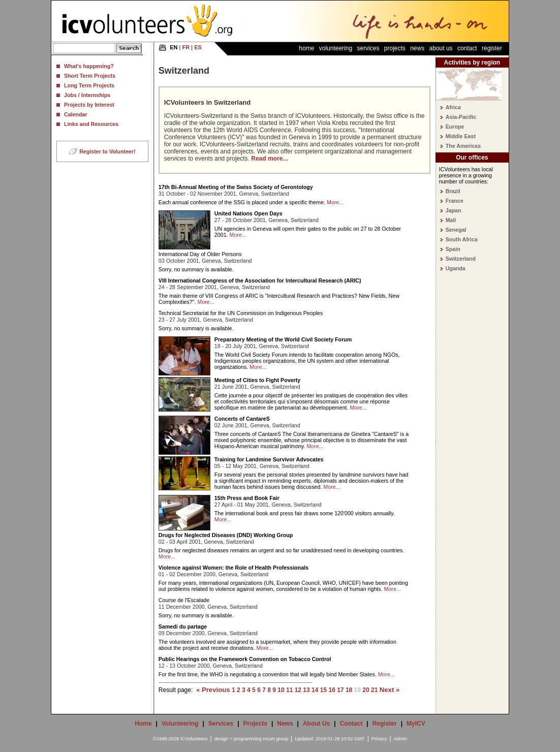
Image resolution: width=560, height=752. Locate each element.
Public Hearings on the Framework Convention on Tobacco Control (245, 659)
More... (335, 202)
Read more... (269, 159)
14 (315, 690)
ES (198, 47)
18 (349, 690)
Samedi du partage (183, 626)
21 (374, 690)
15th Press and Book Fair (247, 498)
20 (366, 690)
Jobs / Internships (87, 95)
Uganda (456, 268)
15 (323, 690)
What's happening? (89, 66)
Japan (454, 210)
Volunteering (336, 48)
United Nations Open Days (248, 213)
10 (281, 690)
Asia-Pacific (461, 117)
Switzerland (461, 259)
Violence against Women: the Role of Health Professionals (234, 568)
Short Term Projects (90, 76)
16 (332, 690)
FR (186, 47)
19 (357, 690)
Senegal (456, 230)
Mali (451, 220)
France (455, 201)
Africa (453, 107)
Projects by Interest (89, 105)
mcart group (275, 739)
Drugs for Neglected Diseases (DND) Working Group (226, 535)
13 (306, 690)
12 (298, 690)
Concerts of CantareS (242, 419)
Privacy (379, 739)
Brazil (453, 191)
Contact (467, 48)
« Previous (213, 690)
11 (289, 690)
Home (306, 48)
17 (340, 690)
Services (368, 48)
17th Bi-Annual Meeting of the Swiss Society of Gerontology (236, 187)
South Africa (462, 239)
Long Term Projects (89, 85)
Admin (400, 739)
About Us (441, 48)
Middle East (461, 136)
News (417, 48)
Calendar (76, 114)
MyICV (416, 724)
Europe (455, 127)
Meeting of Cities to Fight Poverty (257, 380)
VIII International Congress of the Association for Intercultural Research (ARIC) (260, 280)
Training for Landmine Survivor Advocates (269, 459)
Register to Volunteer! (107, 151)
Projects (395, 48)
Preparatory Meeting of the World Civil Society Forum (283, 339)
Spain (453, 249)
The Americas (463, 146)
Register (492, 48)
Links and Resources (91, 124)
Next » (390, 690)
